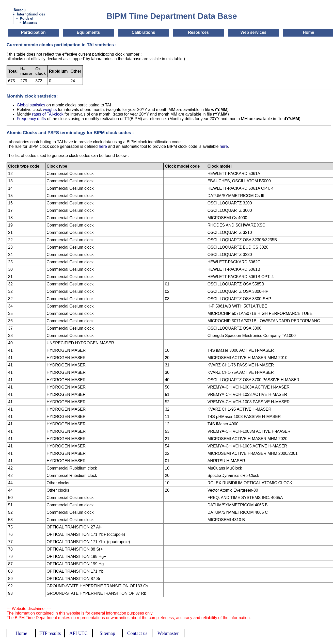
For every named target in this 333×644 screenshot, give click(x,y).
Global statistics (31, 105)
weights (50, 110)
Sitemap (107, 633)
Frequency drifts (32, 119)
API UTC (78, 633)
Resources (198, 32)
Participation (33, 32)
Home (308, 32)
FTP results (50, 633)
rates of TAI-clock (48, 114)
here (103, 146)
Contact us (137, 633)
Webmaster (168, 633)
